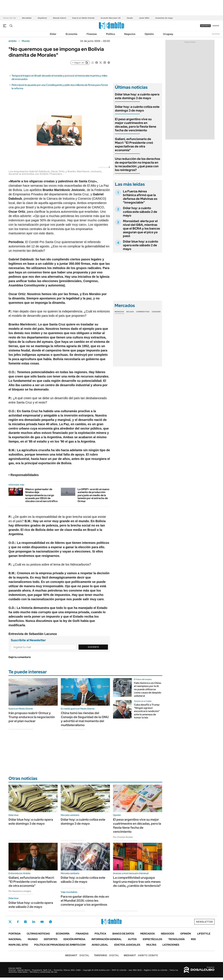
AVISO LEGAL (100, 945)
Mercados (148, 934)
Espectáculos (152, 939)
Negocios (130, 34)
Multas (151, 945)
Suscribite (93, 647)
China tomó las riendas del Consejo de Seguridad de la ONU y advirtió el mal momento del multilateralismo (85, 719)
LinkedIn (34, 922)
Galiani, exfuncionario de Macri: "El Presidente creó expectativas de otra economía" (134, 145)
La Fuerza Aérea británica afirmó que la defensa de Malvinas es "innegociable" (140, 197)
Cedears (156, 312)
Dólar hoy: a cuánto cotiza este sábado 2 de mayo (140, 212)
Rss (193, 939)
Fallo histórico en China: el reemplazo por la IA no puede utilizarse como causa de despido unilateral (148, 689)
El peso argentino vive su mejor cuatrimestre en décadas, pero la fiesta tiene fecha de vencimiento (136, 125)
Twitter (10, 922)
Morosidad (27, 18)
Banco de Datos (123, 934)
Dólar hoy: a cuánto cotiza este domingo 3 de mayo (137, 109)
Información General (107, 939)
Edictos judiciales (127, 945)
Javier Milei (144, 18)
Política (110, 34)
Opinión (149, 34)
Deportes (51, 939)
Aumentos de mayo (164, 18)
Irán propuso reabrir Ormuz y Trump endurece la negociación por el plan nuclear (32, 717)
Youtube (42, 922)
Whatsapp (50, 922)
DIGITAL (77, 955)
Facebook (18, 922)
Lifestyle (204, 934)
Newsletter (216, 34)
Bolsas (130, 312)
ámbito (13, 41)
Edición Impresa (74, 939)
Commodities (143, 312)
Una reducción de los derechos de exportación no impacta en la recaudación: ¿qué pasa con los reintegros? (138, 164)
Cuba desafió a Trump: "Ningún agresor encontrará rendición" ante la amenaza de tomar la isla (147, 711)
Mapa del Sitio (18, 945)
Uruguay (168, 34)
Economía (71, 34)
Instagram (25, 922)
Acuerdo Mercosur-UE (111, 18)
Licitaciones (171, 945)
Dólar (53, 34)
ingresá (216, 26)
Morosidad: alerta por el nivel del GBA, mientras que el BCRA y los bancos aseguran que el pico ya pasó (141, 228)
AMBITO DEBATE (141, 955)
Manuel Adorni (59, 18)
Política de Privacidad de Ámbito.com (60, 945)
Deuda (130, 18)
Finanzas (92, 34)
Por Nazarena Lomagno (20, 891)
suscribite (206, 26)
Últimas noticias (38, 934)
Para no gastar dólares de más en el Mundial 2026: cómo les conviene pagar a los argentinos (85, 901)
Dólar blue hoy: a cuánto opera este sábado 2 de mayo (141, 245)
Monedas (119, 312)
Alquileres (42, 18)
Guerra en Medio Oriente (83, 18)
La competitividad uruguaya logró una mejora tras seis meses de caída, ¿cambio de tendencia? (137, 882)
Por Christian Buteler (123, 837)
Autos (132, 939)
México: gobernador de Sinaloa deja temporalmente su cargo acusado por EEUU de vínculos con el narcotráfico (41, 495)
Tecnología (177, 939)
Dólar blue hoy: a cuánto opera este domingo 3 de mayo (137, 96)
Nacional (15, 939)
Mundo (26, 41)
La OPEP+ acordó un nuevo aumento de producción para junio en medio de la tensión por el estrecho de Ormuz (93, 495)
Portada (15, 934)
